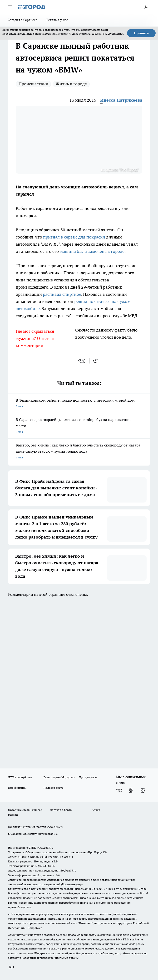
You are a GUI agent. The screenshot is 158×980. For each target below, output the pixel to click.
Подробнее (35, 928)
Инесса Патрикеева (121, 100)
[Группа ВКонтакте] (119, 790)
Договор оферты (61, 810)
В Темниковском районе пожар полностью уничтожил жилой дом (79, 404)
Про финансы (17, 788)
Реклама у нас (57, 20)
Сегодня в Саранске (22, 20)
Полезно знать (53, 788)
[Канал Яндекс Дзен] (143, 790)
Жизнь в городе (71, 84)
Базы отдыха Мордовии (59, 777)
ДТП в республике (20, 777)
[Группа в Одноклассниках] (131, 790)
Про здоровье (88, 777)
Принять (141, 33)
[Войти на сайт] (146, 7)
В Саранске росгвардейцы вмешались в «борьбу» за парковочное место (79, 426)
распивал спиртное (62, 294)
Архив (96, 810)
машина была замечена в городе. (93, 251)
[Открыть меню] (10, 7)
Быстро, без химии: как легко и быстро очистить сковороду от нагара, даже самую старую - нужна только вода (79, 452)
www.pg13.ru (55, 827)
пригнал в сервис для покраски (74, 237)
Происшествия (33, 84)
